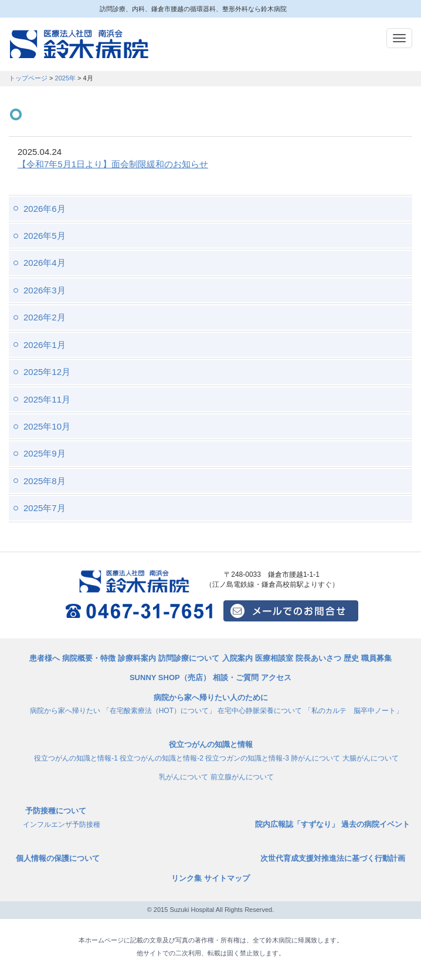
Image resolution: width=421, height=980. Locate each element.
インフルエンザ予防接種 (62, 824)
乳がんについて (184, 777)
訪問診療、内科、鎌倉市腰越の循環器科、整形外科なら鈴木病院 (79, 44)
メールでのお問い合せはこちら (291, 611)
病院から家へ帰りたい (65, 711)
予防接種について (56, 811)
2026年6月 (45, 209)
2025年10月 (47, 426)
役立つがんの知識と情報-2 (162, 758)
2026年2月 (45, 317)
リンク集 (186, 878)
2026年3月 (45, 290)
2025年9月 (45, 453)
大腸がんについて (371, 758)
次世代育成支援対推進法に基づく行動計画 (333, 858)
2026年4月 (45, 263)
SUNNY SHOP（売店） (170, 677)
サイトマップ (227, 878)
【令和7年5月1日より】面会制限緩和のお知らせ (113, 164)
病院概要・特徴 (89, 658)
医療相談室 (274, 658)
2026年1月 (45, 345)
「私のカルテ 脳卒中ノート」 (354, 711)
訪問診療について (189, 658)
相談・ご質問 (236, 677)
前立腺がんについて (242, 777)
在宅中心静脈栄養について (260, 711)
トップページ (28, 78)
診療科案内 (137, 658)
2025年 (65, 78)
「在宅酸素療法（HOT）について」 (159, 711)
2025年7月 (45, 508)
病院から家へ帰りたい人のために (211, 697)
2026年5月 (45, 236)
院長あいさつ (318, 658)
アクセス (276, 677)
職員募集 (376, 658)
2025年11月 (47, 399)
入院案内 (237, 658)
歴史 (351, 658)
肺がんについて (315, 758)
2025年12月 (47, 372)
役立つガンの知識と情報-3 (247, 758)
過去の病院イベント (376, 824)
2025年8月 (45, 481)
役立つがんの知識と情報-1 (76, 758)
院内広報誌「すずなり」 (297, 824)
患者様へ (45, 658)
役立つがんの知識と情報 (211, 744)
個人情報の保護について (58, 858)
